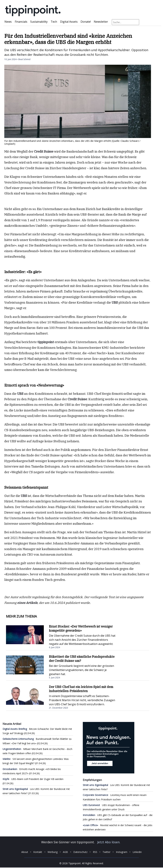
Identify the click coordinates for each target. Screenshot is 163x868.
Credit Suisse (44, 151)
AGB (65, 852)
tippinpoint (46, 342)
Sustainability (39, 22)
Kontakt (38, 852)
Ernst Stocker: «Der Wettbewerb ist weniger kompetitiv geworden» (81, 628)
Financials (21, 22)
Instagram (122, 852)
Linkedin (137, 852)
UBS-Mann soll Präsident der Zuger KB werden (33, 779)
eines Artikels (27, 603)
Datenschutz (80, 852)
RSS (95, 852)
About (25, 852)
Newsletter (101, 22)
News (8, 22)
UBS (115, 303)
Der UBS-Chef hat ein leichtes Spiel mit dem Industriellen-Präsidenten (81, 689)
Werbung (53, 852)
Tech (54, 22)
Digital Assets (69, 22)
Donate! (86, 22)
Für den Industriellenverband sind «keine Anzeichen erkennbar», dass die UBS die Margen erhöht (68, 39)
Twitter (106, 852)
